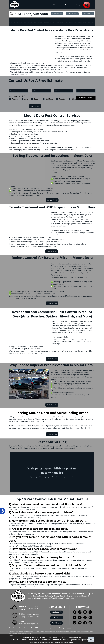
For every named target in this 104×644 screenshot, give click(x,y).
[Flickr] (80, 623)
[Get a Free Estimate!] (86, 98)
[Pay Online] (88, 14)
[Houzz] (90, 623)
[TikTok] (75, 623)
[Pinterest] (85, 617)
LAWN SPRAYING (74, 637)
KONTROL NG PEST (31, 637)
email (69, 628)
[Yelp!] (85, 623)
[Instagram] (80, 612)
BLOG (13, 640)
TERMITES (62, 637)
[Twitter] (75, 617)
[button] (91, 22)
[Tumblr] (80, 617)
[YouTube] (85, 612)
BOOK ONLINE (35, 640)
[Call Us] (72, 14)
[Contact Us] (52, 200)
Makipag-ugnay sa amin (72, 640)
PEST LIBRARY (22, 640)
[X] (90, 612)
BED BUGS (53, 637)
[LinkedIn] (90, 617)
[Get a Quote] (57, 14)
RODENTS (44, 637)
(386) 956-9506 (36, 14)
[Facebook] (75, 612)
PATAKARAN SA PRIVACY (51, 640)
